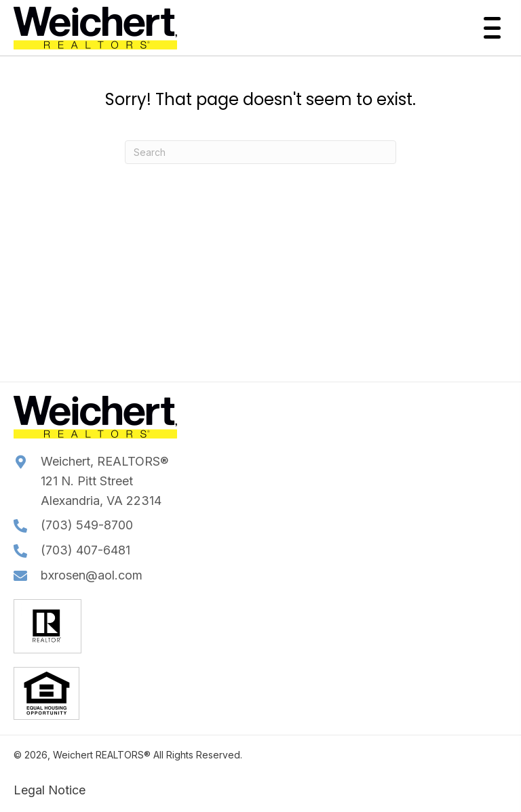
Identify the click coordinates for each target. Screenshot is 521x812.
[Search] (260, 152)
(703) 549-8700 (87, 525)
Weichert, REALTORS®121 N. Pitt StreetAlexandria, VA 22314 (104, 481)
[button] (489, 28)
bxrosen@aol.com (92, 575)
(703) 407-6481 (85, 550)
